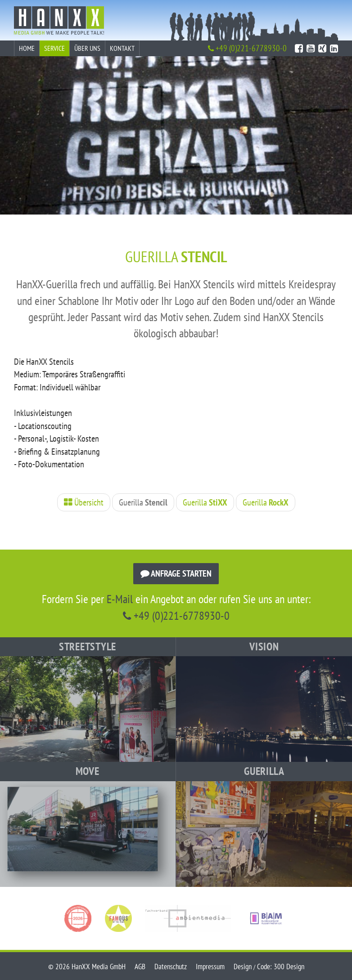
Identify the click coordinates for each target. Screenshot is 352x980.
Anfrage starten (176, 573)
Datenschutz (171, 967)
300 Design (289, 967)
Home (27, 48)
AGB (140, 967)
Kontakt (122, 48)
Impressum (210, 967)
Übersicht (84, 502)
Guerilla (143, 502)
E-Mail (120, 599)
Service (54, 48)
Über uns (87, 48)
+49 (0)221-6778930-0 (247, 48)
